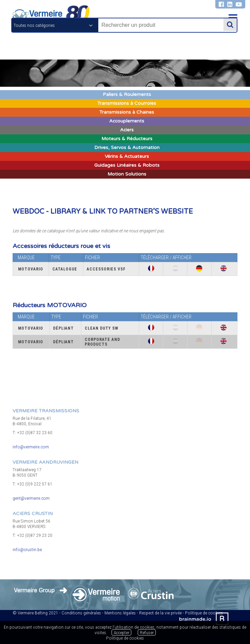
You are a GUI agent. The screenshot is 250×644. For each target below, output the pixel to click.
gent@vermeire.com (31, 498)
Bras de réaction (24, 187)
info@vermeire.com (31, 447)
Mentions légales (120, 613)
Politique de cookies (125, 638)
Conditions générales (81, 613)
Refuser (147, 632)
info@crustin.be (27, 549)
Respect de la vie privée (160, 613)
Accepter (121, 632)
